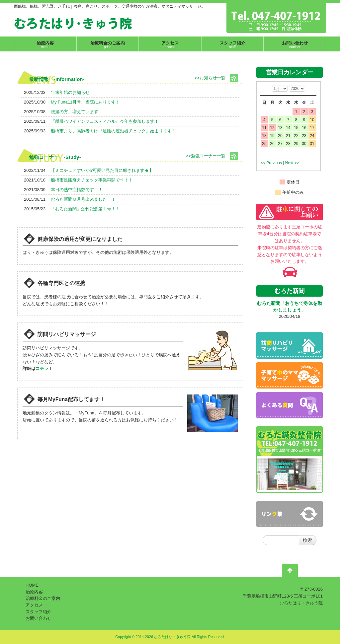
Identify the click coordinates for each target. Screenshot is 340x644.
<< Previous (271, 163)
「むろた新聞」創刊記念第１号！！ (85, 209)
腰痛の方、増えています (75, 112)
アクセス (34, 605)
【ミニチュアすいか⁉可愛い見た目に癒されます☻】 (102, 170)
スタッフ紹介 (39, 612)
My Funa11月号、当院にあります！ (85, 102)
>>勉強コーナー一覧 (206, 156)
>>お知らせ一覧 (210, 78)
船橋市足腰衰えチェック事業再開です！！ (92, 180)
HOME (32, 585)
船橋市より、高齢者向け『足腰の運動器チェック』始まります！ (113, 131)
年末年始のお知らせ (70, 92)
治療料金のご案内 (43, 598)
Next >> (292, 163)
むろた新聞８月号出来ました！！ (83, 199)
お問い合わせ (39, 618)
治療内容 (34, 592)
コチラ (42, 368)
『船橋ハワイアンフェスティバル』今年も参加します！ (105, 121)
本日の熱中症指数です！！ (77, 190)
